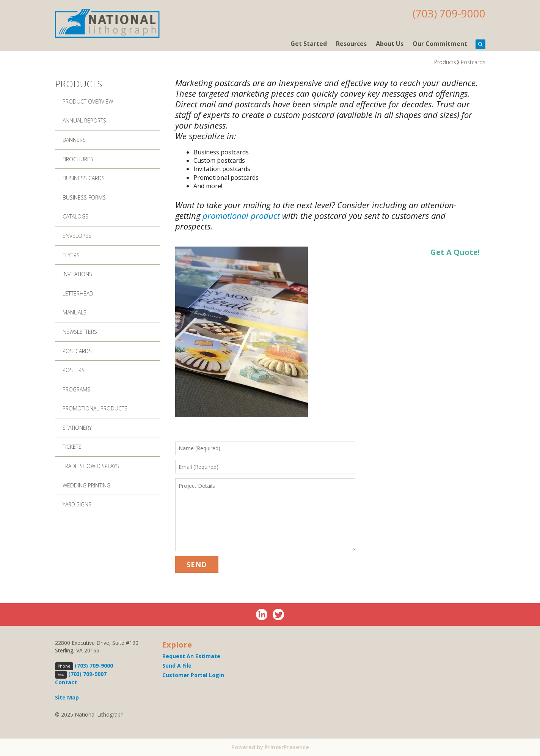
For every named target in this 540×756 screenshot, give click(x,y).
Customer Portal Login (193, 675)
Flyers (71, 255)
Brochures (78, 159)
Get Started (309, 44)
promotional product (241, 215)
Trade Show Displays (91, 466)
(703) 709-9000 (449, 13)
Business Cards (84, 178)
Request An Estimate (191, 656)
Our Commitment (440, 44)
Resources (351, 44)
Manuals (75, 312)
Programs (76, 389)
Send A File (177, 666)
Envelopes (77, 236)
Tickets (72, 447)
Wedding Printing (86, 485)
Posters (74, 370)
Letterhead (78, 293)
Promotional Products (95, 408)
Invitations (77, 274)
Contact (66, 682)
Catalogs (75, 216)
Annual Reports (84, 120)
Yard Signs (77, 504)
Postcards (473, 62)
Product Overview (88, 101)
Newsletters (80, 332)
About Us (390, 44)
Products (445, 62)
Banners (74, 140)
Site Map (67, 697)
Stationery (77, 428)
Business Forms (84, 197)
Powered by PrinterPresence (270, 747)
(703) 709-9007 (87, 674)
